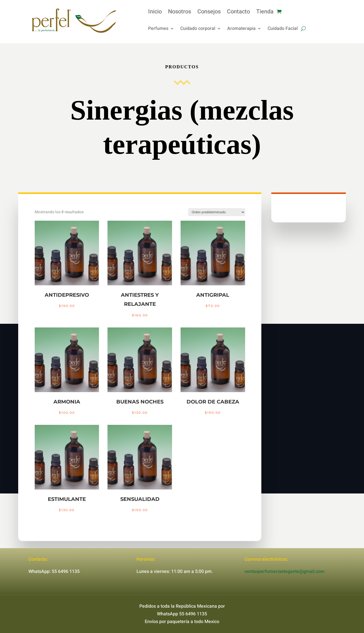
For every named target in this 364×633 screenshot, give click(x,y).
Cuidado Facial (283, 29)
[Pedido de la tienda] (217, 212)
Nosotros (180, 13)
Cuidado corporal (198, 29)
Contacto (238, 13)
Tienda (265, 13)
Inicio (155, 13)
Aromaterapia (241, 29)
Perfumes (158, 29)
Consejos (209, 13)
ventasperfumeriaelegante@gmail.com (285, 571)
